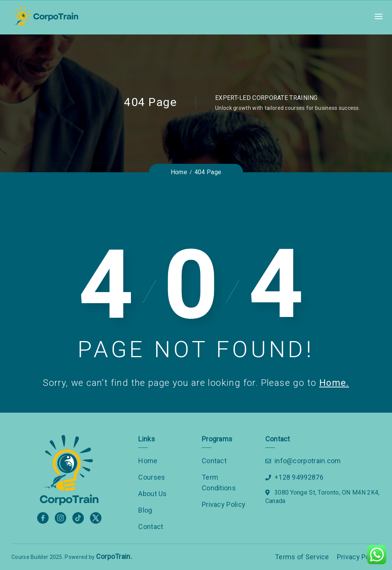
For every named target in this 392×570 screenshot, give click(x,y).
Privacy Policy (224, 504)
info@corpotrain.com (308, 461)
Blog (145, 510)
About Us (152, 494)
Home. (334, 383)
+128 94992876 (299, 477)
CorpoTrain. (114, 556)
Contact (151, 527)
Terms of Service (302, 557)
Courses (152, 477)
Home (148, 461)
